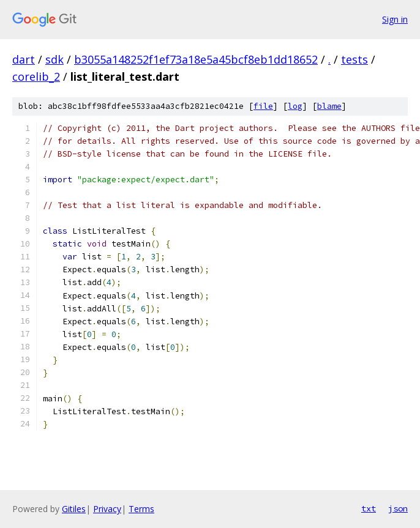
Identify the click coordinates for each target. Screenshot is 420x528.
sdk (54, 59)
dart (24, 59)
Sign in (395, 19)
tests (354, 59)
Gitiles (74, 509)
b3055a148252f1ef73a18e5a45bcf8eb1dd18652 (196, 59)
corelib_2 (36, 76)
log (295, 106)
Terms (141, 509)
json (398, 508)
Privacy (107, 509)
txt (369, 508)
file (263, 106)
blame (329, 106)
